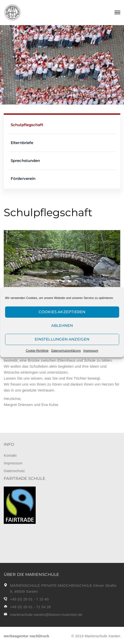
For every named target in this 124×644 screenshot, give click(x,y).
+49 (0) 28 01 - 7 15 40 (29, 599)
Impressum (91, 351)
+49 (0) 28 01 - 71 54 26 (30, 607)
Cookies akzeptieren (62, 312)
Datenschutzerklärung (66, 351)
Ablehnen (62, 325)
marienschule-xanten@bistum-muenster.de (46, 615)
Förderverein (23, 178)
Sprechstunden (25, 161)
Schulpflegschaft (27, 125)
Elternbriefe (22, 143)
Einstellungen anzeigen (62, 339)
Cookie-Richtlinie (37, 351)
